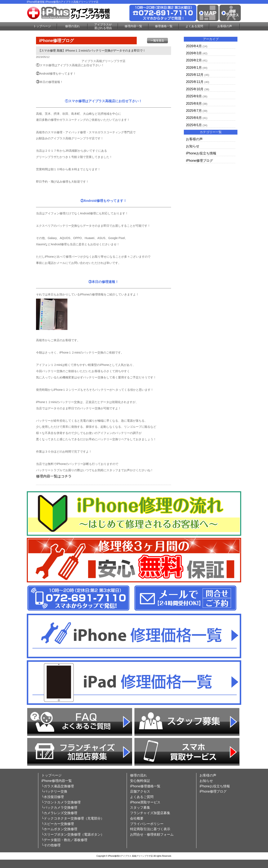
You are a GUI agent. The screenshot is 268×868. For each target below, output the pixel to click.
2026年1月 (194, 68)
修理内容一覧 (133, 26)
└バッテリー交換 (54, 791)
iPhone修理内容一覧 (57, 781)
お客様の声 (225, 26)
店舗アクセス (140, 791)
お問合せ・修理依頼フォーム (152, 834)
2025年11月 (195, 82)
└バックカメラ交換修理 (59, 808)
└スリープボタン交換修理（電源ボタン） (73, 834)
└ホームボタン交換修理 (59, 829)
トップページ (42, 26)
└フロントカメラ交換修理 (61, 802)
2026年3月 (194, 53)
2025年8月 (194, 104)
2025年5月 (194, 125)
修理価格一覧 (164, 26)
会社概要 (137, 818)
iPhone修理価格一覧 (145, 786)
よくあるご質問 (142, 797)
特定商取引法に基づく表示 (150, 829)
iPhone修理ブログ (199, 161)
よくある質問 (194, 26)
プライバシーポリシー (147, 824)
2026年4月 (194, 46)
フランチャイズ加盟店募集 (150, 813)
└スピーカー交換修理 (58, 824)
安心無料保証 (140, 781)
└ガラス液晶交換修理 (58, 786)
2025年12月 (195, 75)
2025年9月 (194, 96)
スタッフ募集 (140, 808)
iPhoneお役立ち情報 (201, 153)
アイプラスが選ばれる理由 (103, 26)
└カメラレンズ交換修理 (59, 813)
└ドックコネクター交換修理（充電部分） (73, 818)
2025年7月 (194, 111)
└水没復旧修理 (53, 797)
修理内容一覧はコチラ (54, 476)
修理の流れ (72, 26)
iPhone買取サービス (145, 802)
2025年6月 (194, 118)
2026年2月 (194, 60)
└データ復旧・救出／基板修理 (64, 840)
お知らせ (193, 146)
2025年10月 (195, 89)
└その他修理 (51, 845)
